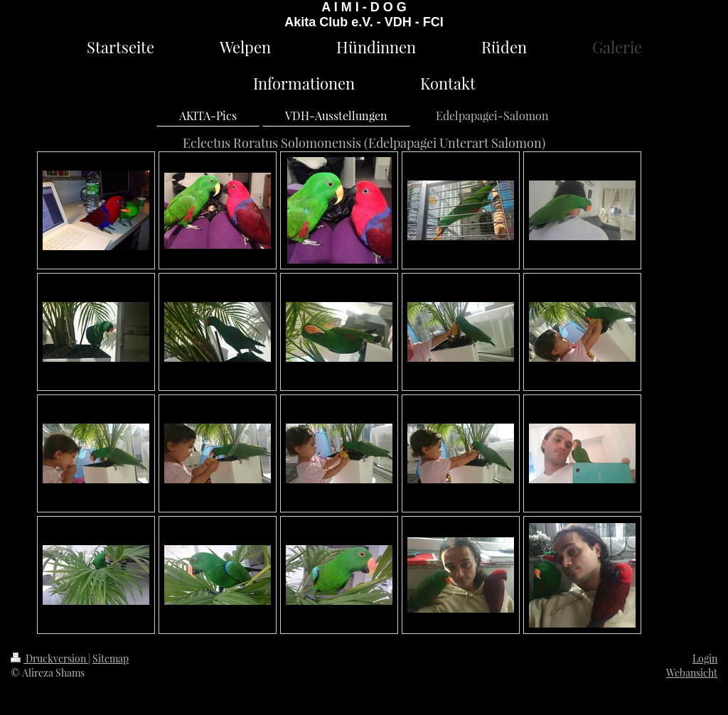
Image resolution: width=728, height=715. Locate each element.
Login (705, 658)
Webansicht (692, 673)
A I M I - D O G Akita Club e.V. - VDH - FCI (364, 15)
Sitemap (111, 658)
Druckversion (49, 658)
